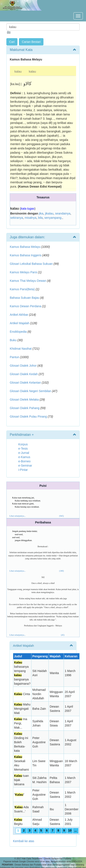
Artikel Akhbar (19, 315)
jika (41, 213)
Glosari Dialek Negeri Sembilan (31, 391)
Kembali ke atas (24, 841)
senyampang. (53, 218)
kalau (18, 72)
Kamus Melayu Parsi (23, 272)
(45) (63, 635)
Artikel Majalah (20, 323)
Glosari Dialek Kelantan (25, 383)
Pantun (14, 357)
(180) (62, 571)
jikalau (49, 213)
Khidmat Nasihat (21, 349)
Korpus (23, 444)
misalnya (31, 218)
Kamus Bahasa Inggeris (26, 255)
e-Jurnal (24, 453)
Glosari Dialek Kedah (24, 374)
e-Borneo (24, 461)
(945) (62, 516)
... (76, 830)
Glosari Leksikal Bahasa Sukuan (31, 264)
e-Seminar (25, 466)
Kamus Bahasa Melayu (26, 247)
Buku (13, 340)
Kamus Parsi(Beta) (22, 289)
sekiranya (17, 218)
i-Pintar (23, 470)
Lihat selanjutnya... (18, 516)
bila (40, 218)
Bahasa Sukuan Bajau (25, 298)
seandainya (63, 213)
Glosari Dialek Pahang (25, 408)
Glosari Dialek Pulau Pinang (28, 416)
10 (70, 830)
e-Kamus (24, 457)
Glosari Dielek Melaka (24, 400)
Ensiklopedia (18, 332)
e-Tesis (23, 449)
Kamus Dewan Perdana (26, 306)
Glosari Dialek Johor (23, 366)
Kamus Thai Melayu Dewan (28, 281)
